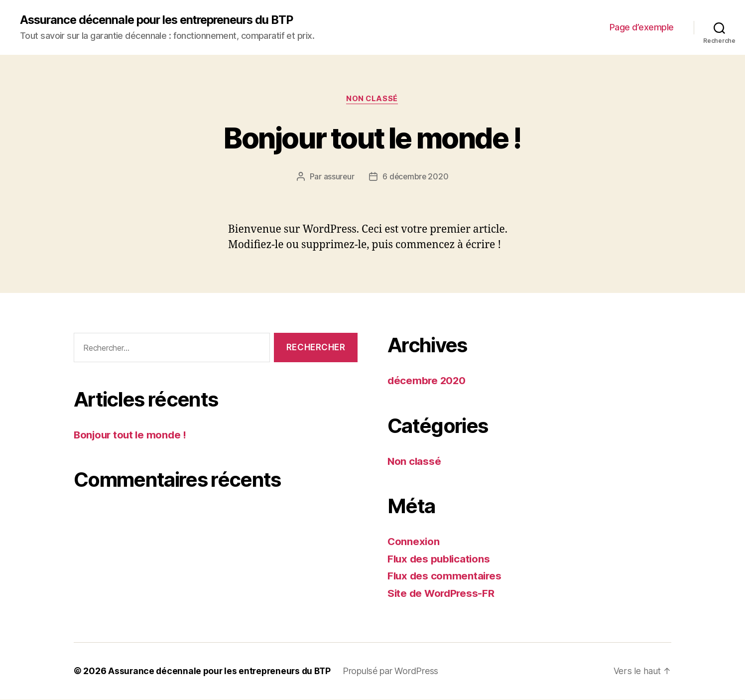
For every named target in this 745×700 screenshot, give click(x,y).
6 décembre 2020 (416, 177)
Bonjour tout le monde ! (372, 138)
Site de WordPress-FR (442, 594)
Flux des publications (440, 559)
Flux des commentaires (445, 577)
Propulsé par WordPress (396, 672)
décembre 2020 (428, 381)
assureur (338, 177)
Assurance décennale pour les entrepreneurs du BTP (162, 20)
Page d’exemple (642, 28)
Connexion (414, 542)
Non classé (373, 100)
